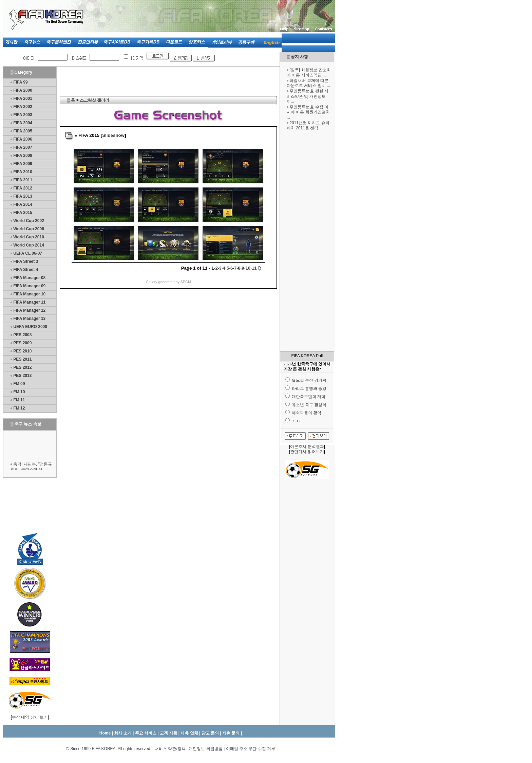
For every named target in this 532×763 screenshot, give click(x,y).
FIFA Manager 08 (29, 278)
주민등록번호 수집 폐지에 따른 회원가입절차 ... (308, 112)
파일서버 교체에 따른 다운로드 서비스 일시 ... (308, 83)
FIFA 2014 (23, 204)
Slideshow (113, 135)
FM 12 (19, 408)
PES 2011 (22, 359)
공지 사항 (299, 57)
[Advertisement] (307, 242)
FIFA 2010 (23, 172)
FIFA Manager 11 (29, 302)
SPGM (186, 282)
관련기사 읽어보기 (307, 452)
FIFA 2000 (23, 90)
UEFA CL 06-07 (28, 253)
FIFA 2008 (23, 156)
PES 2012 (22, 367)
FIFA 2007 (23, 147)
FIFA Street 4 (26, 270)
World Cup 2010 (28, 237)
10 (248, 268)
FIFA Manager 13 (29, 319)
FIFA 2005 (23, 131)
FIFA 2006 (23, 139)
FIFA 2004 (23, 123)
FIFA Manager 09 (29, 286)
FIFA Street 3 (26, 261)
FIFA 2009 (23, 164)
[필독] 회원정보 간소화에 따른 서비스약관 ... (309, 73)
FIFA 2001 (23, 98)
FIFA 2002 (23, 107)
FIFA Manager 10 (29, 294)
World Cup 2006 (28, 229)
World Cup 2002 (28, 221)
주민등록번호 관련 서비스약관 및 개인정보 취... (308, 96)
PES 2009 (22, 343)
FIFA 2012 (23, 188)
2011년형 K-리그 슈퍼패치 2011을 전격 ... (308, 126)
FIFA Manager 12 (29, 310)
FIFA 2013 (23, 196)
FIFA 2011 (23, 180)
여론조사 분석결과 (307, 447)
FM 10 (19, 392)
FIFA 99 (20, 82)
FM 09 (19, 384)
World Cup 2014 (28, 245)
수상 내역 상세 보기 (30, 717)
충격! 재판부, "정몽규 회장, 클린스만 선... (31, 469)
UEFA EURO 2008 (30, 327)
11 (254, 268)
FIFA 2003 (23, 115)
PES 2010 (22, 351)
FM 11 (19, 400)
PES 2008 (22, 335)
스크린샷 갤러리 (94, 100)
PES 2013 (22, 376)
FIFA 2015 (23, 213)
